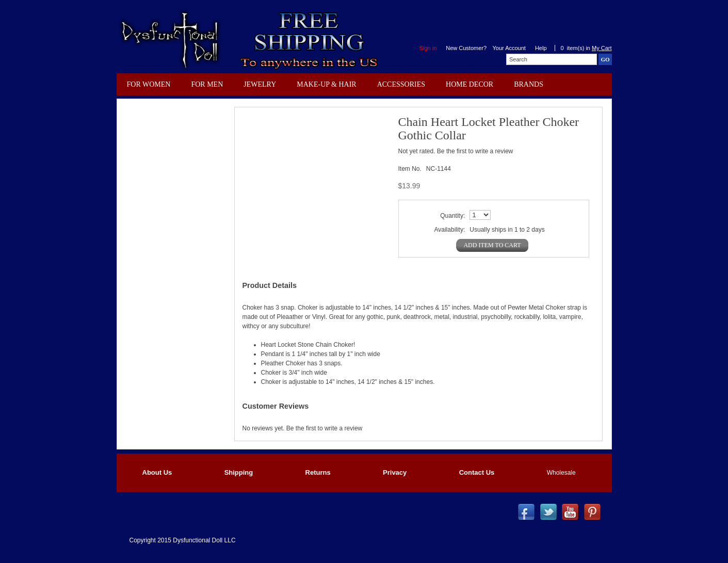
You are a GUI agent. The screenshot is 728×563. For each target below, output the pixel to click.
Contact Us (477, 472)
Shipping (239, 472)
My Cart (602, 48)
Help (541, 48)
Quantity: (452, 216)
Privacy (395, 472)
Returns (318, 472)
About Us (157, 472)
